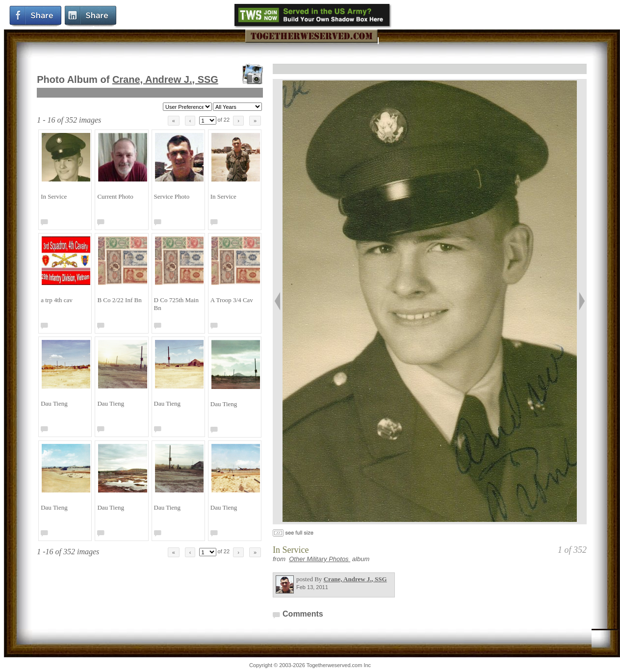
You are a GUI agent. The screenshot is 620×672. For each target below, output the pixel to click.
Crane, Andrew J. (165, 79)
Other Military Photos (320, 559)
